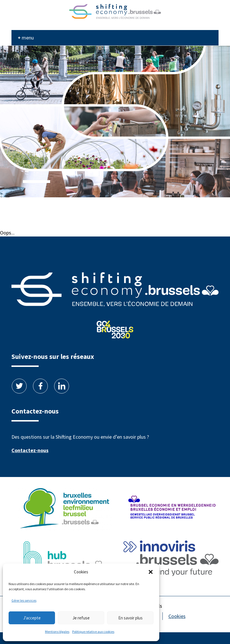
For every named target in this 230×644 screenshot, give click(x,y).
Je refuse (81, 618)
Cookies (177, 616)
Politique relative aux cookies (93, 632)
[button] (151, 572)
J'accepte (32, 618)
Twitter (19, 386)
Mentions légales (57, 632)
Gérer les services (24, 600)
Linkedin (62, 386)
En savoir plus (130, 618)
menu (28, 38)
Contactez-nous (30, 450)
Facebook (40, 386)
